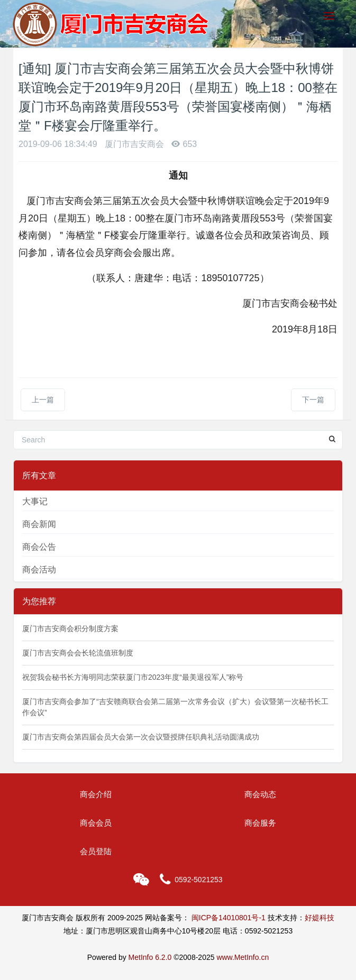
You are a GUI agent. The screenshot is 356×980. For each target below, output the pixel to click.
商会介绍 (96, 794)
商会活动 (39, 570)
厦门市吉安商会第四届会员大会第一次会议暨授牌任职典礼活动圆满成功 (141, 737)
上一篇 (43, 400)
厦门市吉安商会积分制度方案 (70, 628)
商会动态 (260, 794)
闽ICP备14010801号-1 (229, 918)
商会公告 (39, 547)
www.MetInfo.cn (243, 957)
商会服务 (260, 823)
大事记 (35, 501)
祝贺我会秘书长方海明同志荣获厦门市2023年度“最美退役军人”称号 (133, 677)
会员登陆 (96, 851)
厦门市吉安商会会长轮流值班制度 (78, 653)
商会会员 (96, 823)
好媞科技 (320, 918)
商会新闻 (39, 524)
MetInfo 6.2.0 (150, 957)
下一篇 (313, 400)
